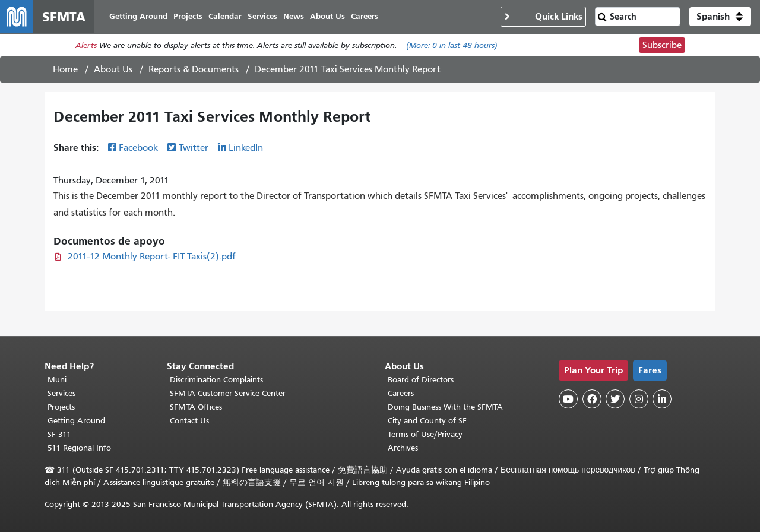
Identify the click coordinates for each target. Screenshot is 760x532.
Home (65, 69)
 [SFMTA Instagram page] (639, 399)
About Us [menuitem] (327, 16)
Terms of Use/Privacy (425, 434)
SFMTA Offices (196, 407)
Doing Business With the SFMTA (445, 407)
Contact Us (189, 421)
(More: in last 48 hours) (452, 45)
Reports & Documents (194, 69)
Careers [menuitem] (365, 16)
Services (61, 393)
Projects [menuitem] (188, 16)
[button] (720, 17)
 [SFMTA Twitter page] (615, 399)
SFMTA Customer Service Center (228, 393)
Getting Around (76, 421)
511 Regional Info (79, 448)
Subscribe (662, 45)
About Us (113, 69)
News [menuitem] (294, 16)
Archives (403, 448)
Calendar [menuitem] (225, 16)
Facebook (138, 148)
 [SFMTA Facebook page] (592, 399)
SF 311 (59, 434)
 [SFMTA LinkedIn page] (662, 399)
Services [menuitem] (262, 16)
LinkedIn (246, 148)
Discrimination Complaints (216, 380)
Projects (61, 407)
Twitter (194, 148)
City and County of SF (427, 421)
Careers (401, 393)
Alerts (86, 45)
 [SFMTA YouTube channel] (568, 399)
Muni (57, 380)
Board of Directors (421, 380)
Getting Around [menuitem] (138, 16)
